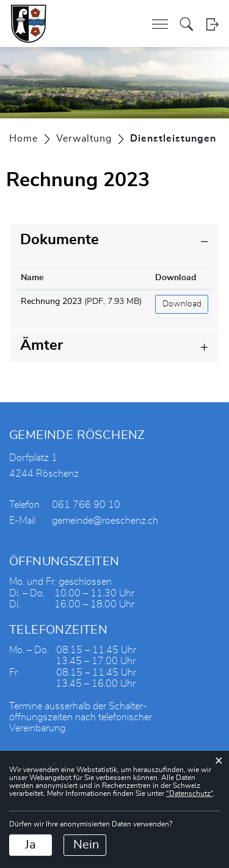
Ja (31, 845)
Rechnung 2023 (51, 302)
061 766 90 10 (86, 505)
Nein (86, 845)
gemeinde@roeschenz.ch (105, 521)
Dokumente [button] (60, 240)
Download (182, 304)
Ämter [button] (42, 345)
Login (212, 24)
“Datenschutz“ (190, 794)
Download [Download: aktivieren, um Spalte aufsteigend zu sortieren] (176, 278)
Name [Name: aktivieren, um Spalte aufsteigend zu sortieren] (32, 278)
